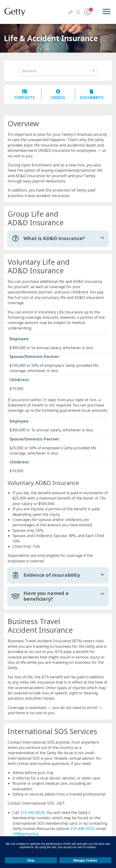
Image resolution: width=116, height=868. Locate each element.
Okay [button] (31, 860)
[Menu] (106, 12)
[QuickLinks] (70, 12)
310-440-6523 (82, 829)
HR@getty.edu (25, 834)
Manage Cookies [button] (85, 860)
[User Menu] (87, 12)
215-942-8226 (33, 813)
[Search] (78, 12)
